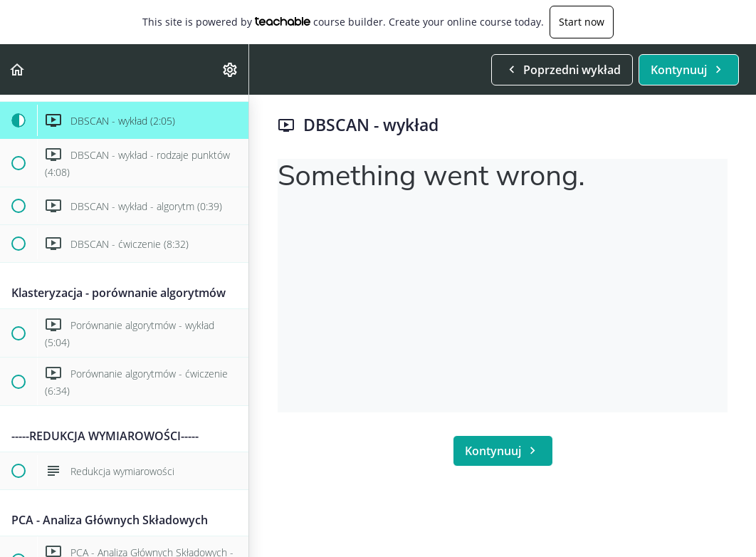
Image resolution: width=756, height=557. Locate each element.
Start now (582, 22)
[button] (18, 69)
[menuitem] (231, 69)
